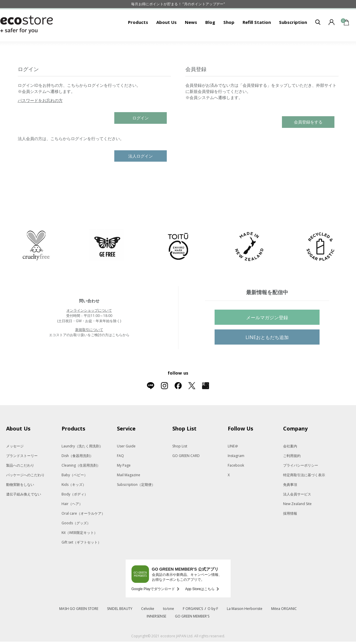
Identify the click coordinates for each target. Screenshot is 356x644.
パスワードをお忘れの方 (40, 118)
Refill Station (257, 40)
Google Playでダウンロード (153, 607)
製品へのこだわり (20, 483)
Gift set (81, 560)
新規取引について (89, 348)
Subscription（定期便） (136, 503)
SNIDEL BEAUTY (120, 627)
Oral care (83, 531)
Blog (210, 40)
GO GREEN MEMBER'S (192, 634)
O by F (213, 627)
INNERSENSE (156, 634)
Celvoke (148, 627)
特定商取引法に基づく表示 (304, 493)
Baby (74, 493)
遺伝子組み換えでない (24, 512)
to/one (169, 627)
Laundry (82, 464)
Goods (76, 541)
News (191, 40)
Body (75, 512)
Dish (77, 474)
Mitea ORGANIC (284, 627)
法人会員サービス (297, 512)
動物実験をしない (20, 503)
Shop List (180, 464)
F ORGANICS (193, 627)
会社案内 (290, 464)
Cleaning (81, 483)
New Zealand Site (297, 522)
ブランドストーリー (22, 474)
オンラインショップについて (89, 328)
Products (138, 40)
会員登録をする (308, 140)
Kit (79, 551)
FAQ (120, 474)
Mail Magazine (129, 493)
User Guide (126, 464)
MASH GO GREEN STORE (79, 627)
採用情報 (290, 531)
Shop (229, 40)
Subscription (293, 40)
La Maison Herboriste (245, 627)
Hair (72, 522)
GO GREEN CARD (186, 474)
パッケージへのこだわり (25, 493)
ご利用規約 (292, 474)
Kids (74, 503)
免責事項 (290, 503)
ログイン (141, 136)
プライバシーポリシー (301, 483)
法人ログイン (141, 174)
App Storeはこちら (200, 607)
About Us (166, 40)
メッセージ (15, 464)
